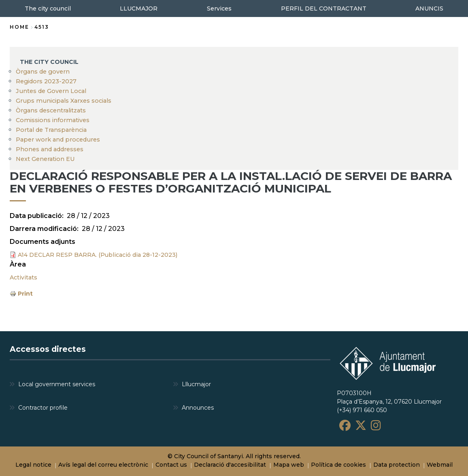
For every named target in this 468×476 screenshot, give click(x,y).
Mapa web (289, 465)
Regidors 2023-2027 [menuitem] (46, 81)
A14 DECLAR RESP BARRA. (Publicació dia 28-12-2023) (98, 255)
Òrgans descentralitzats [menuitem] (51, 110)
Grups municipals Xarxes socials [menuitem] (64, 101)
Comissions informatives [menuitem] (53, 120)
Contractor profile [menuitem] (43, 408)
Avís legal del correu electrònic (103, 465)
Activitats (23, 277)
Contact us (171, 465)
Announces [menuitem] (198, 408)
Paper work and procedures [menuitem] (58, 140)
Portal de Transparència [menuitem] (51, 130)
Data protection (397, 465)
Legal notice (33, 465)
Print (25, 294)
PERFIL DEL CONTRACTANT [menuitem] (324, 8)
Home (19, 27)
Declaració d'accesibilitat (230, 465)
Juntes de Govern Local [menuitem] (51, 91)
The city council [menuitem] (48, 8)
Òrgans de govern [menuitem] (43, 72)
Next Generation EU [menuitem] (45, 159)
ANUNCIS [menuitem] (429, 8)
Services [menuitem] (219, 8)
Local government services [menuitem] (57, 384)
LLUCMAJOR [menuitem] (139, 8)
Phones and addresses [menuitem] (50, 149)
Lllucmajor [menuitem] (196, 384)
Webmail (440, 465)
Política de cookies (338, 465)
